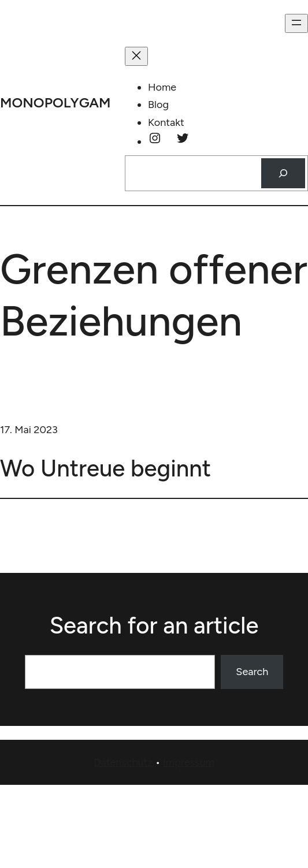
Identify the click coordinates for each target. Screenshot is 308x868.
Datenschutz (123, 762)
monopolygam (55, 103)
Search (252, 672)
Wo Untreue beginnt (105, 468)
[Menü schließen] (136, 56)
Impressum (189, 762)
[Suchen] (283, 173)
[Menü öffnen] (296, 23)
